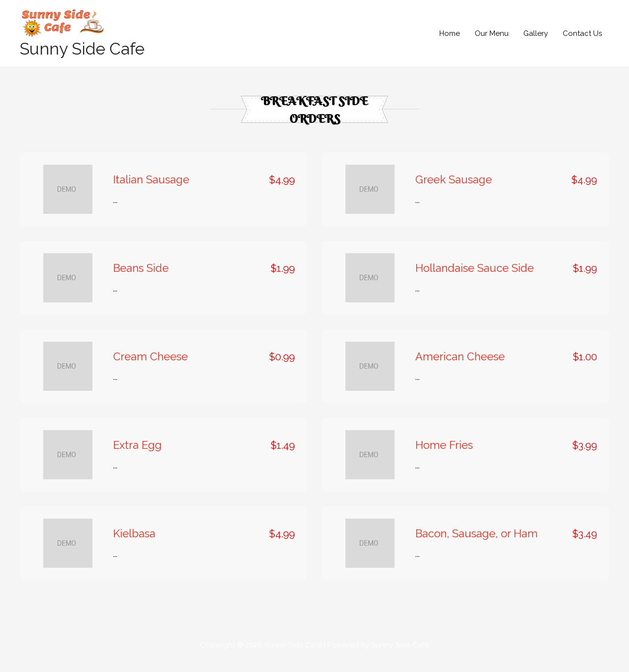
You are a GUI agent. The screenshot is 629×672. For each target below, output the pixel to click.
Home (450, 38)
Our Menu (492, 38)
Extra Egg (137, 455)
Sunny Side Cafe (84, 58)
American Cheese (460, 366)
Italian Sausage (151, 189)
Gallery (536, 38)
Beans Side (141, 278)
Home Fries (444, 455)
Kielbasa (134, 543)
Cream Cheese (150, 366)
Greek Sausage (454, 189)
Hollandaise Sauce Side (474, 278)
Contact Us (582, 38)
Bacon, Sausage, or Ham (476, 543)
